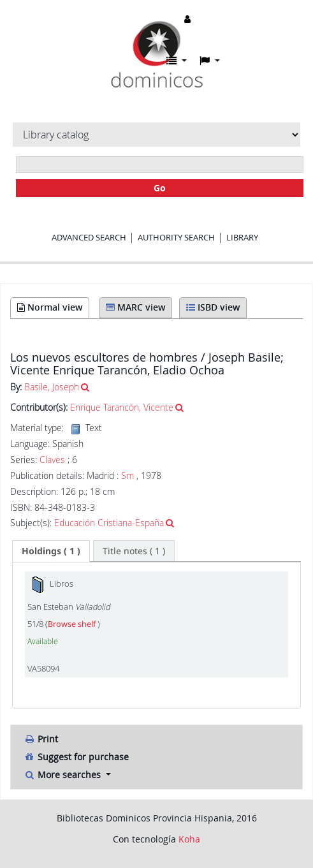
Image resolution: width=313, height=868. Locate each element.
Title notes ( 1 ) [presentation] (134, 551)
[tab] (51, 551)
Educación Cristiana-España (109, 523)
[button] (177, 61)
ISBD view (213, 307)
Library (242, 237)
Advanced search (89, 237)
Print (41, 739)
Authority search (176, 237)
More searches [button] (63, 775)
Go (160, 188)
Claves (52, 460)
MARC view (135, 307)
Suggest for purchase (76, 757)
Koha (189, 839)
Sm (127, 475)
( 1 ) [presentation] (51, 551)
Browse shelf (73, 624)
